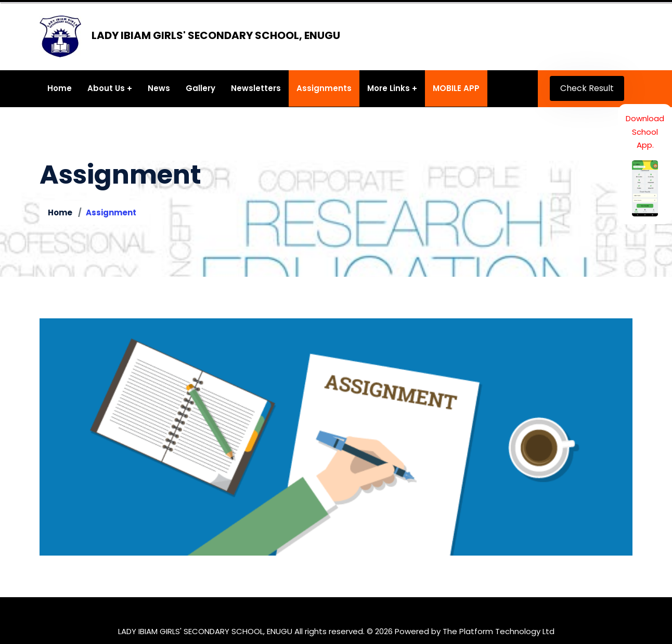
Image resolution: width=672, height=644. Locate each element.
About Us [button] (106, 88)
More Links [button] (389, 88)
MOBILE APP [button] (456, 88)
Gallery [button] (201, 88)
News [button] (159, 88)
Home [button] (60, 88)
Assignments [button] (324, 88)
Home (60, 212)
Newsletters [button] (256, 88)
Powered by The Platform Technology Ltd (475, 631)
